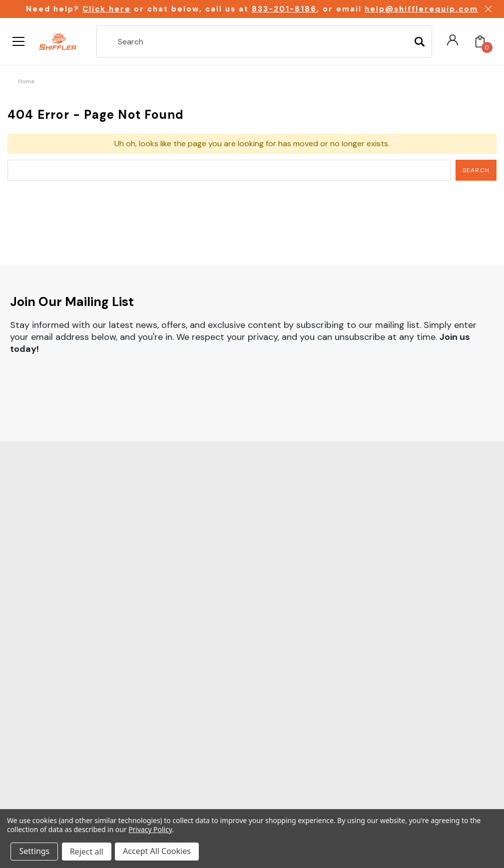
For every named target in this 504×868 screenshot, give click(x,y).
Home (26, 81)
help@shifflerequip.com (421, 9)
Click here (107, 9)
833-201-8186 (284, 9)
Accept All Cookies (158, 852)
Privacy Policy (150, 830)
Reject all (87, 852)
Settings (35, 852)
